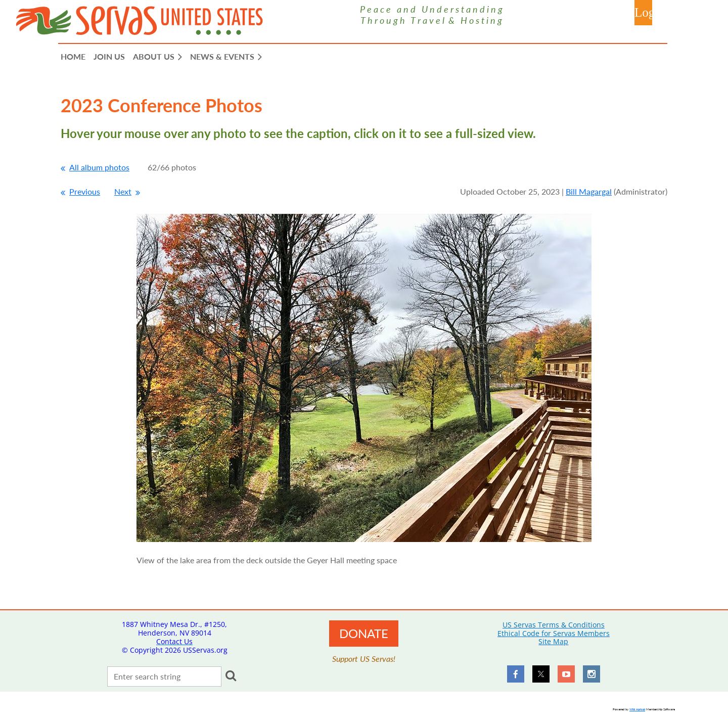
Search (231, 675)
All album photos (99, 167)
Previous (85, 191)
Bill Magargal (589, 191)
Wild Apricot (637, 709)
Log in (643, 13)
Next (123, 191)
